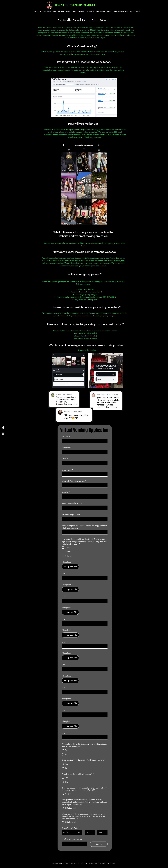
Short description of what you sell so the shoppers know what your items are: (84, 527)
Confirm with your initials (73, 839)
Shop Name (67, 470)
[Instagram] (3, 433)
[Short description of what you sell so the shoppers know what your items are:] (84, 532)
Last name (67, 448)
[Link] (84, 578)
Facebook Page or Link (71, 515)
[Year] (102, 833)
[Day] (89, 833)
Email (65, 459)
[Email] (84, 463)
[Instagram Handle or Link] (84, 508)
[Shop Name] (84, 474)
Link (64, 574)
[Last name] (84, 452)
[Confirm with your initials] (74, 844)
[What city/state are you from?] (84, 485)
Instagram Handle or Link (72, 503)
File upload (67, 562)
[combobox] (72, 833)
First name (67, 436)
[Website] (84, 497)
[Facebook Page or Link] (84, 519)
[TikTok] (3, 428)
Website (66, 492)
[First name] (84, 441)
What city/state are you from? (74, 481)
